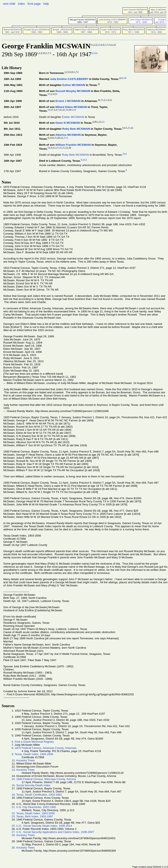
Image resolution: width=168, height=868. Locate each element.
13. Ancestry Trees (23, 770)
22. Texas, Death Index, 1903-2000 (33, 813)
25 (56, 138)
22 (124, 154)
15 (102, 100)
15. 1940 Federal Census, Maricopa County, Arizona (44, 779)
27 (65, 138)
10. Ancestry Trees (23, 760)
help (46, 4)
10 (99, 45)
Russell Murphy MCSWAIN (73, 91)
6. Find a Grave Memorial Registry (33, 742)
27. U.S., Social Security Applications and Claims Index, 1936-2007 (53, 832)
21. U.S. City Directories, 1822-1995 (34, 807)
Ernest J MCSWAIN (68, 101)
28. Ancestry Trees (23, 835)
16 (49, 110)
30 (125, 78)
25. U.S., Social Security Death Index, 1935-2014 (42, 826)
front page (34, 4)
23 (129, 128)
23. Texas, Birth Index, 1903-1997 (32, 816)
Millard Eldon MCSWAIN (71, 107)
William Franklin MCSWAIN (73, 145)
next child (9, 4)
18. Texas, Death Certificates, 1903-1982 (37, 795)
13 (49, 94)
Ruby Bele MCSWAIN (76, 129)
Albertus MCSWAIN (68, 135)
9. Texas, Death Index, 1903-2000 (32, 754)
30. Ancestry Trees (23, 848)
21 (103, 122)
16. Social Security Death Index (31, 785)
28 (49, 148)
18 (67, 110)
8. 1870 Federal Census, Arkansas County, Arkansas (44, 748)
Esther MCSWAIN (74, 85)
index (21, 4)
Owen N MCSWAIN (68, 123)
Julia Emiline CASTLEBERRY (69, 79)
